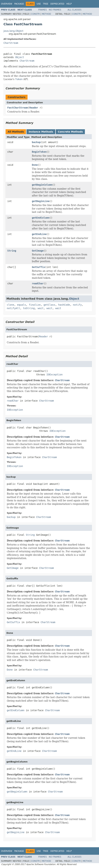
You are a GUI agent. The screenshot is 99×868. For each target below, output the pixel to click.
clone (10, 305)
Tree (46, 4)
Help (69, 4)
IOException (55, 375)
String (12, 251)
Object (20, 57)
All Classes (75, 10)
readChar (38, 283)
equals (22, 305)
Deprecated (57, 4)
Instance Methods (41, 132)
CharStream (11, 43)
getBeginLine (41, 201)
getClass (49, 305)
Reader (34, 108)
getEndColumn (41, 218)
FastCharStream (18, 108)
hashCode (64, 305)
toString (29, 308)
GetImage (38, 251)
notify (77, 305)
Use (39, 4)
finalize (35, 305)
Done (35, 165)
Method (46, 14)
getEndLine (39, 234)
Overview (7, 4)
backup (36, 142)
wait (41, 308)
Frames (43, 10)
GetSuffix (39, 267)
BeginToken (39, 152)
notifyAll (13, 308)
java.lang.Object (13, 31)
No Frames (55, 10)
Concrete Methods (70, 132)
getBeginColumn (42, 185)
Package (19, 4)
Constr (35, 14)
